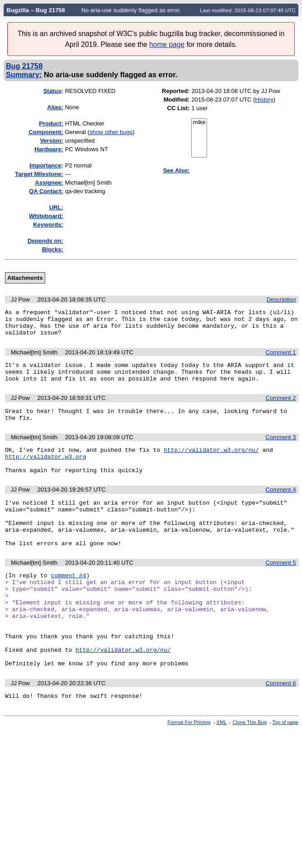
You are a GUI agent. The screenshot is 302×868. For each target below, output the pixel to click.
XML (222, 770)
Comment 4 (281, 507)
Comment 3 (281, 449)
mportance (45, 165)
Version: (51, 141)
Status (52, 91)
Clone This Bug (249, 770)
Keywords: (48, 225)
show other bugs (111, 132)
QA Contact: (46, 191)
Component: (46, 132)
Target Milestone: (39, 174)
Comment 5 (281, 590)
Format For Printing (189, 770)
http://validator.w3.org (45, 471)
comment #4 (68, 603)
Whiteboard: (46, 216)
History (264, 100)
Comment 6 (281, 729)
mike (199, 123)
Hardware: (49, 149)
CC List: (179, 108)
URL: (56, 207)
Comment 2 (281, 407)
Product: (51, 123)
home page (167, 44)
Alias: (55, 107)
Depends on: (45, 241)
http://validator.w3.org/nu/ (211, 463)
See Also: (177, 170)
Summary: (24, 74)
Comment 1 (281, 358)
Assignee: (49, 183)
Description (281, 299)
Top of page (285, 770)
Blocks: (53, 249)
